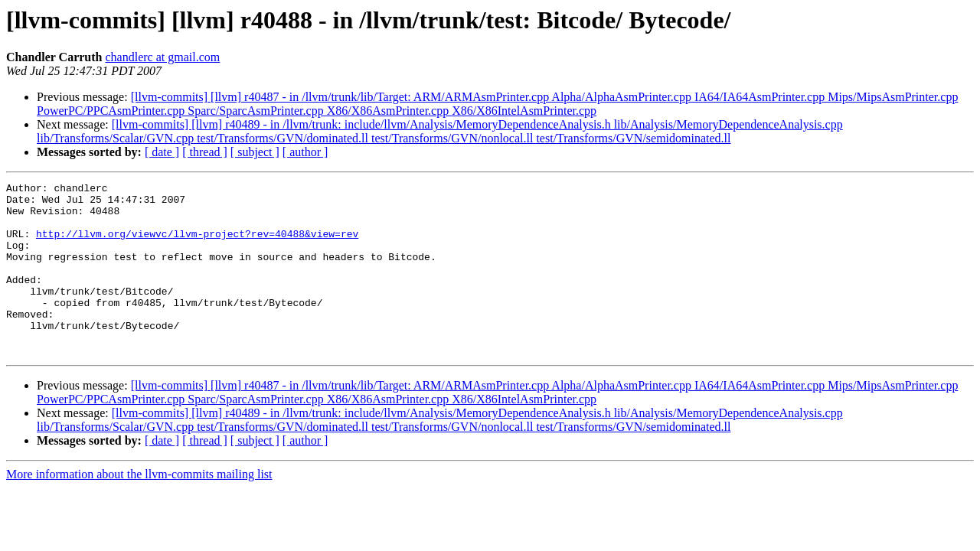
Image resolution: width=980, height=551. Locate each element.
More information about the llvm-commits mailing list (139, 509)
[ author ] (305, 152)
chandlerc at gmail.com (163, 57)
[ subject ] (255, 152)
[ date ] (162, 152)
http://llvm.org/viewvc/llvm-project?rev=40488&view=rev (197, 245)
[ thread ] (205, 152)
